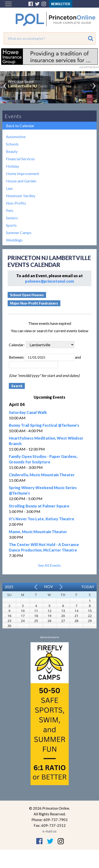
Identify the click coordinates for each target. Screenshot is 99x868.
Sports (11, 225)
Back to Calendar (20, 126)
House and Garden (21, 181)
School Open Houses (27, 295)
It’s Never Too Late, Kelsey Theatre (42, 519)
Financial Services (20, 159)
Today (88, 587)
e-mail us (49, 831)
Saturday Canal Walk (28, 412)
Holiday (13, 166)
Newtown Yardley (21, 196)
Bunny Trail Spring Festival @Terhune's (44, 425)
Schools (12, 144)
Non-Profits (16, 203)
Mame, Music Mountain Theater (38, 532)
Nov (49, 586)
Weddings (14, 240)
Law (9, 188)
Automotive (16, 137)
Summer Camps (19, 233)
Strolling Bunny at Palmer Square (39, 506)
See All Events (49, 565)
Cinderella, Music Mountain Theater (42, 475)
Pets (10, 210)
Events (13, 116)
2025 (9, 587)
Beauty (12, 151)
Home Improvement (23, 173)
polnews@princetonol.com (49, 281)
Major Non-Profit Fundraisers (34, 303)
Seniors (12, 218)
